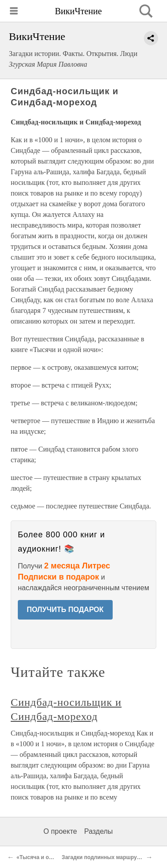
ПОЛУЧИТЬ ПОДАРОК (65, 610)
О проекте (60, 831)
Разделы (98, 831)
